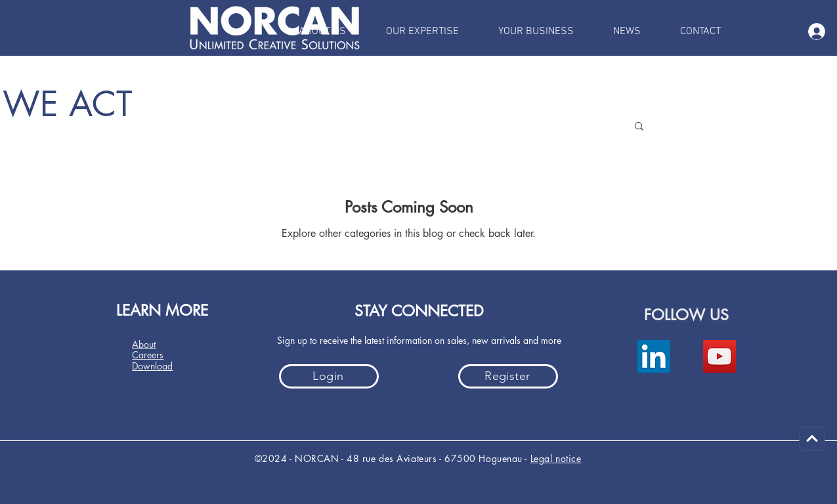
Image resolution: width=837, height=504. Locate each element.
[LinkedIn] (654, 356)
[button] (639, 127)
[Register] (508, 376)
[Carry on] (812, 439)
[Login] (329, 376)
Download (152, 366)
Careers (148, 355)
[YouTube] (719, 356)
